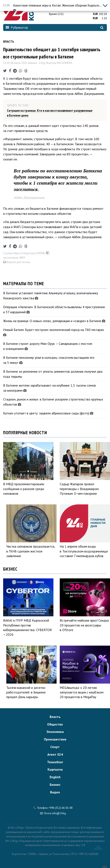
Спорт (55, 747)
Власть (9, 42)
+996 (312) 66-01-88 (60, 808)
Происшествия (55, 739)
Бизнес (55, 785)
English (55, 777)
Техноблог (55, 762)
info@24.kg (59, 813)
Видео (55, 792)
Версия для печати (17, 262)
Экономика (55, 732)
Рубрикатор (17, 27)
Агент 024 (55, 754)
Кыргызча (55, 769)
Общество (55, 724)
